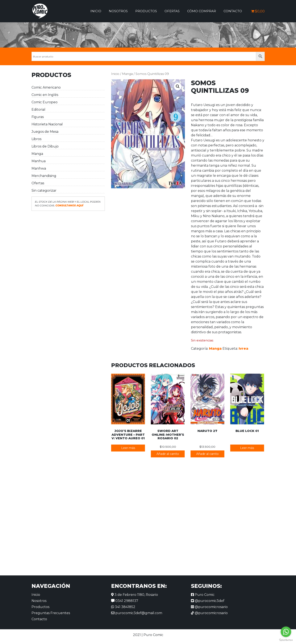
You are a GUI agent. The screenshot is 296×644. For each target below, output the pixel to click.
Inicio (96, 11)
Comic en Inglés (45, 95)
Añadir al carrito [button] (168, 454)
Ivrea (243, 349)
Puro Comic (203, 595)
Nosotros (118, 11)
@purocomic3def (208, 601)
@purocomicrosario (209, 607)
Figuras (38, 117)
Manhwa (39, 168)
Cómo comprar (202, 11)
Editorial (38, 110)
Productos (146, 11)
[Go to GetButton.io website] (286, 640)
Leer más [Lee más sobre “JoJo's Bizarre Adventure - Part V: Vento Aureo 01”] (128, 448)
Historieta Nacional (47, 124)
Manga (37, 154)
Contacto (233, 11)
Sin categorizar (44, 191)
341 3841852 (123, 607)
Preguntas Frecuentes (51, 613)
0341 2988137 (125, 601)
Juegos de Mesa (45, 132)
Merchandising (44, 176)
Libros (36, 139)
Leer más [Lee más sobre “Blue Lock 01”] (247, 448)
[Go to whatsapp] (286, 632)
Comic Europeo (45, 102)
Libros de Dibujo (45, 146)
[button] (178, 86)
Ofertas (172, 11)
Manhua (39, 161)
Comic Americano (46, 87)
